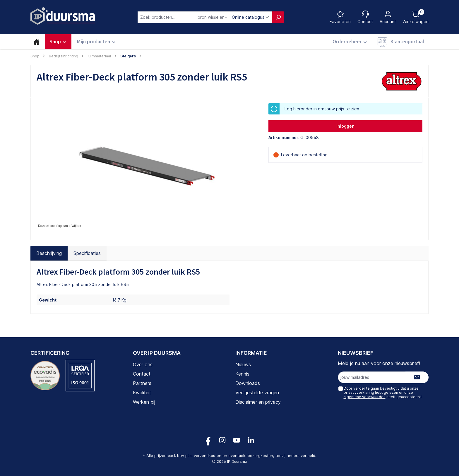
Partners (142, 383)
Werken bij (144, 402)
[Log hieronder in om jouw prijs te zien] (416, 17)
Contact (142, 374)
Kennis (242, 374)
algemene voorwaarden (364, 397)
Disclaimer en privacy (258, 402)
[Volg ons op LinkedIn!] (251, 440)
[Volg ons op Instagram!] (222, 440)
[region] (147, 166)
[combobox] (183, 17)
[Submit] (417, 377)
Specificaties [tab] (87, 253)
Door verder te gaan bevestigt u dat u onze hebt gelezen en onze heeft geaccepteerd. (383, 393)
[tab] (49, 253)
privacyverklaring (359, 392)
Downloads (248, 383)
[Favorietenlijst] (340, 17)
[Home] (37, 42)
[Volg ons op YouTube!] (237, 440)
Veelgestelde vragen (257, 393)
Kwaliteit (142, 393)
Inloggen (345, 126)
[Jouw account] (388, 17)
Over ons (143, 364)
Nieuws (243, 364)
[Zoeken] (278, 17)
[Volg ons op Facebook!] (208, 440)
